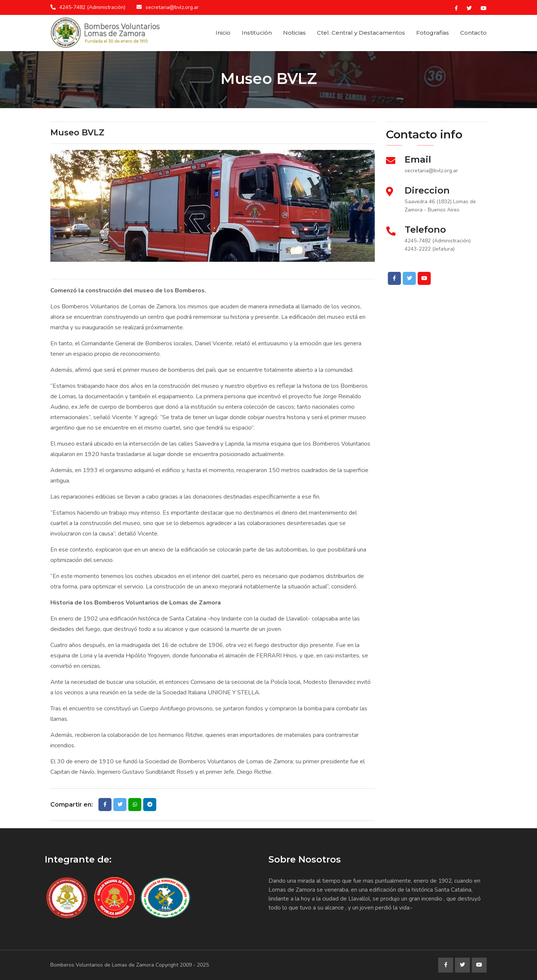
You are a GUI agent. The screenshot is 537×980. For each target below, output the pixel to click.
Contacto (473, 33)
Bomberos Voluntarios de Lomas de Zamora (102, 965)
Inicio (223, 33)
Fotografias (433, 33)
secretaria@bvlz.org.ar (172, 7)
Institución (257, 33)
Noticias (294, 33)
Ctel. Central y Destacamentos (361, 33)
